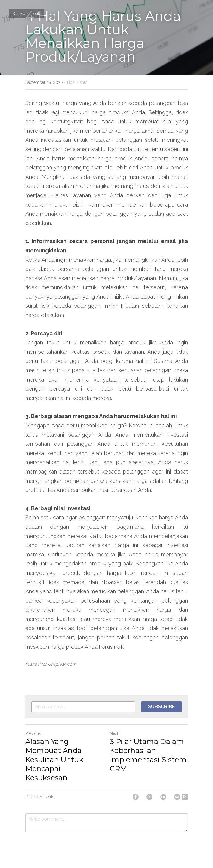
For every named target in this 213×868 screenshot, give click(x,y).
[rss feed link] (185, 797)
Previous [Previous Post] (33, 733)
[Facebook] (136, 797)
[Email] (177, 797)
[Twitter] (149, 797)
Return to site (27, 14)
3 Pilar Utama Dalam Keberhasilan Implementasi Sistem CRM (148, 755)
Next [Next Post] (114, 733)
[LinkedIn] (163, 797)
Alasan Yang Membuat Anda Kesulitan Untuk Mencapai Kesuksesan (54, 760)
